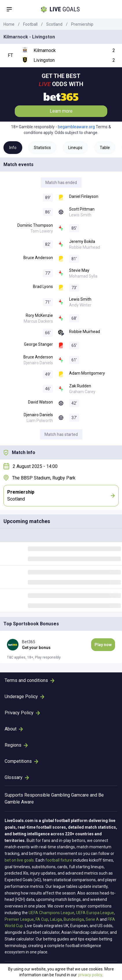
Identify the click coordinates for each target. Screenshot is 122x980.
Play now (103, 645)
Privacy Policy (22, 713)
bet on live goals (19, 860)
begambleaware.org (76, 127)
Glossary (17, 777)
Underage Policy (24, 697)
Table (105, 148)
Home (9, 24)
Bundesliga (74, 919)
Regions (16, 745)
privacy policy (90, 975)
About (14, 729)
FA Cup (42, 919)
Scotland (54, 24)
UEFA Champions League (51, 913)
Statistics (42, 148)
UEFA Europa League (95, 913)
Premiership (82, 24)
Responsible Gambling (47, 795)
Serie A (92, 919)
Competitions (21, 761)
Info (13, 148)
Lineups (75, 148)
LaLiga (56, 919)
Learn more (61, 111)
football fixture (59, 860)
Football (30, 24)
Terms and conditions (29, 680)
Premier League (19, 919)
